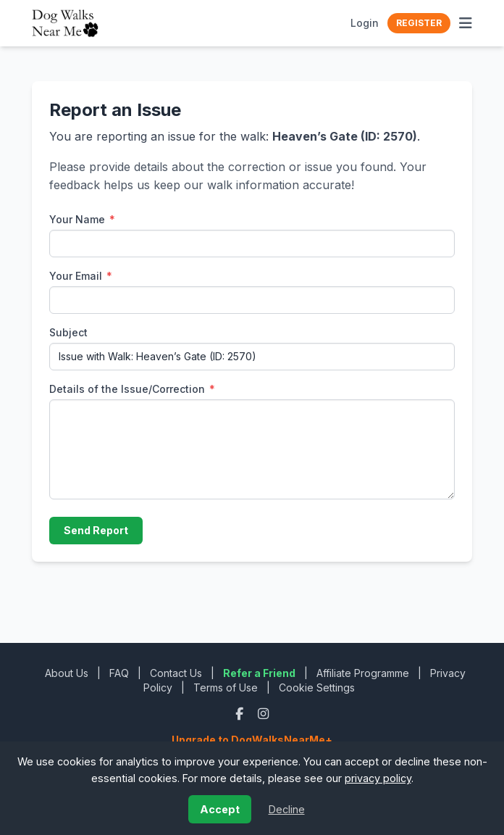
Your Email (81, 276)
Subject (68, 332)
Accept (220, 809)
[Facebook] (241, 714)
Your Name (82, 219)
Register (419, 23)
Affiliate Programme (363, 673)
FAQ (119, 673)
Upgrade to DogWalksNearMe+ (252, 740)
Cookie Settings (317, 687)
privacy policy (378, 778)
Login (365, 23)
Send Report (96, 530)
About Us (67, 673)
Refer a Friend (259, 673)
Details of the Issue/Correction (132, 389)
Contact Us (176, 673)
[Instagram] (263, 714)
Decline (287, 809)
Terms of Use (226, 687)
